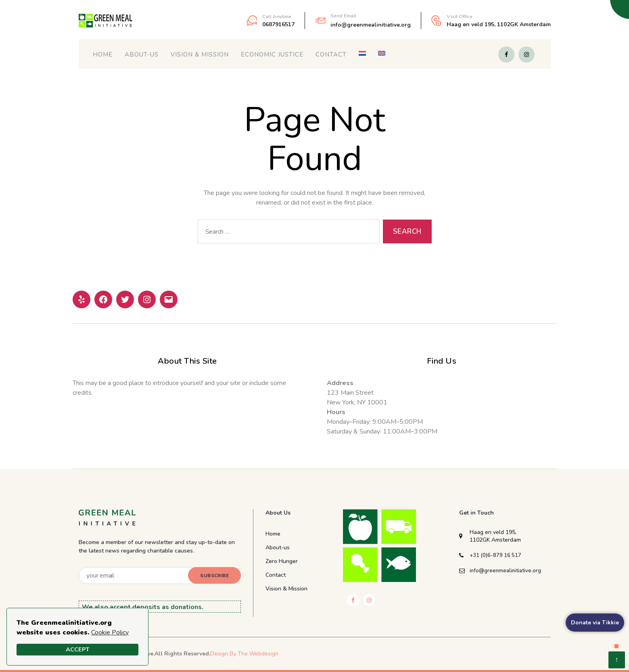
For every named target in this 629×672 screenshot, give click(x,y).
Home (103, 54)
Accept (77, 649)
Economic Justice (272, 54)
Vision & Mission (200, 54)
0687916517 (278, 24)
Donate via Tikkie (595, 623)
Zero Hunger (282, 561)
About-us (142, 54)
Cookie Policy (110, 632)
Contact (331, 54)
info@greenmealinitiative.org (371, 25)
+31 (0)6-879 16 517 (495, 555)
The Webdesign (258, 654)
